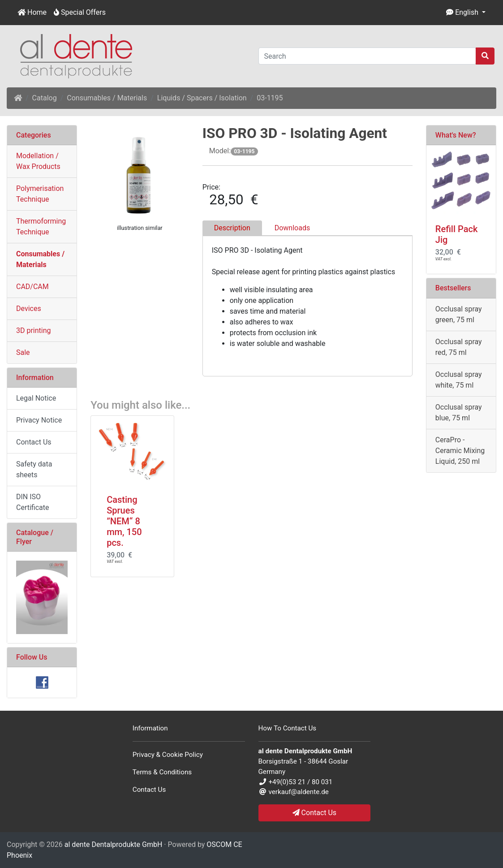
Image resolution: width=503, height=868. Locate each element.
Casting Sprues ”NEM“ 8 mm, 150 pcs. (124, 521)
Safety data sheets (34, 469)
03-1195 (270, 98)
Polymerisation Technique (40, 194)
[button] (466, 13)
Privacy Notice (39, 420)
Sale (23, 352)
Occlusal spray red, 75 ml (459, 347)
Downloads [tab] (292, 228)
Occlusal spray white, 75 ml (459, 380)
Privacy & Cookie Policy (168, 755)
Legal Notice (36, 398)
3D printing (34, 330)
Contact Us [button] (315, 813)
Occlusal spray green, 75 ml (459, 314)
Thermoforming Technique (41, 227)
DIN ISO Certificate (33, 502)
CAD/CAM (32, 287)
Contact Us (34, 442)
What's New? (456, 135)
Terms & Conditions (162, 772)
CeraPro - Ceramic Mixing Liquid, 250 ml (460, 451)
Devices (29, 309)
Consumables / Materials (107, 98)
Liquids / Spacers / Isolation (202, 98)
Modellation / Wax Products (38, 161)
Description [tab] (232, 228)
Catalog (45, 98)
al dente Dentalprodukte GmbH (114, 844)
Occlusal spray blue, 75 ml (459, 412)
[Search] (368, 56)
